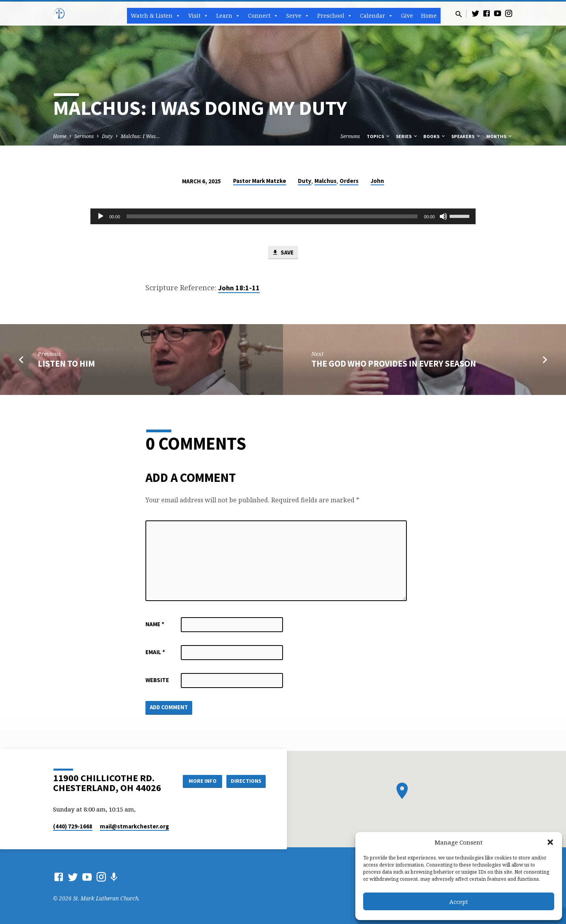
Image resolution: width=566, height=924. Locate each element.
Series (407, 136)
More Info (202, 781)
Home (429, 16)
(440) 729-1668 (73, 826)
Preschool (335, 16)
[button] (550, 842)
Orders (349, 181)
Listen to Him (66, 363)
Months (500, 136)
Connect (263, 16)
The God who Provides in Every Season (394, 363)
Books (435, 136)
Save (283, 253)
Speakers (466, 136)
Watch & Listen (156, 16)
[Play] (101, 216)
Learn (228, 16)
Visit (198, 16)
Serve (298, 16)
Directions (246, 781)
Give (407, 16)
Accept (459, 902)
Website (157, 680)
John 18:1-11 (239, 288)
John (377, 181)
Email (155, 652)
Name (155, 624)
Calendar (377, 16)
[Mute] (443, 216)
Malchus (325, 181)
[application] (283, 216)
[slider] (272, 216)
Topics (379, 136)
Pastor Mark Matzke (260, 181)
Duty (107, 136)
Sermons (84, 136)
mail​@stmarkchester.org (134, 826)
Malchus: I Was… (140, 136)
